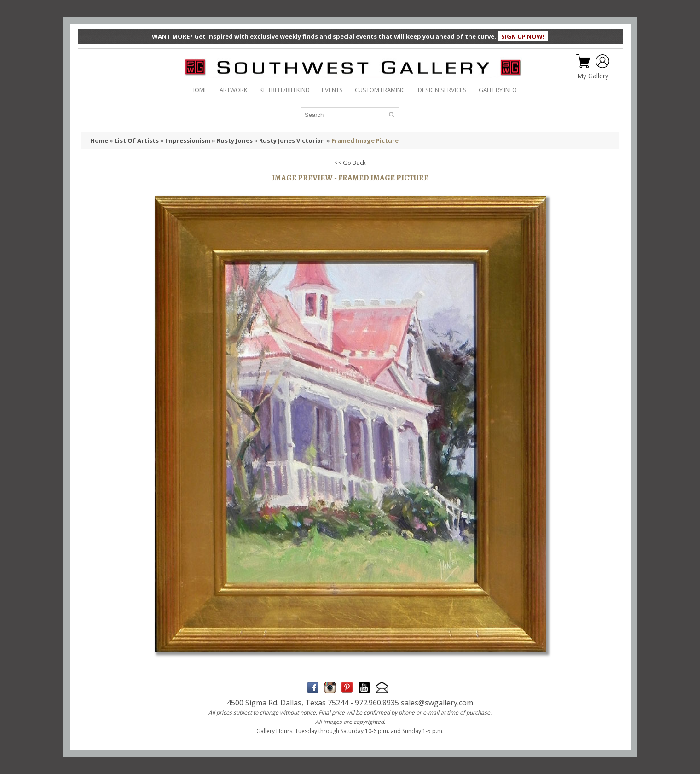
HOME (199, 90)
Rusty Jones (235, 140)
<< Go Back (350, 163)
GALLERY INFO (498, 90)
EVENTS (332, 90)
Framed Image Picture (365, 140)
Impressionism (188, 140)
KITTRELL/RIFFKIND (285, 90)
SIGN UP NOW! (523, 36)
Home (99, 140)
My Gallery (593, 76)
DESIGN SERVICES (442, 90)
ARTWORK (234, 90)
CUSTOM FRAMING (380, 90)
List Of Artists (137, 140)
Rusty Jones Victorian (292, 140)
